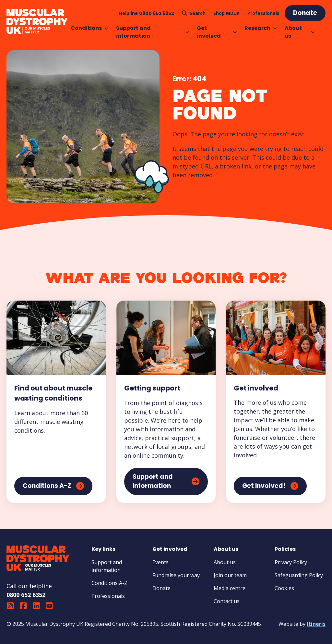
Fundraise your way (176, 575)
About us (300, 32)
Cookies (284, 588)
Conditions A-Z (109, 583)
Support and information (153, 32)
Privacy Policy (291, 562)
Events (160, 562)
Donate (161, 588)
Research (261, 28)
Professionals (108, 596)
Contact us (227, 601)
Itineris (316, 624)
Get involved (217, 32)
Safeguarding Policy (299, 575)
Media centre (230, 588)
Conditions (89, 28)
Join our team (230, 575)
